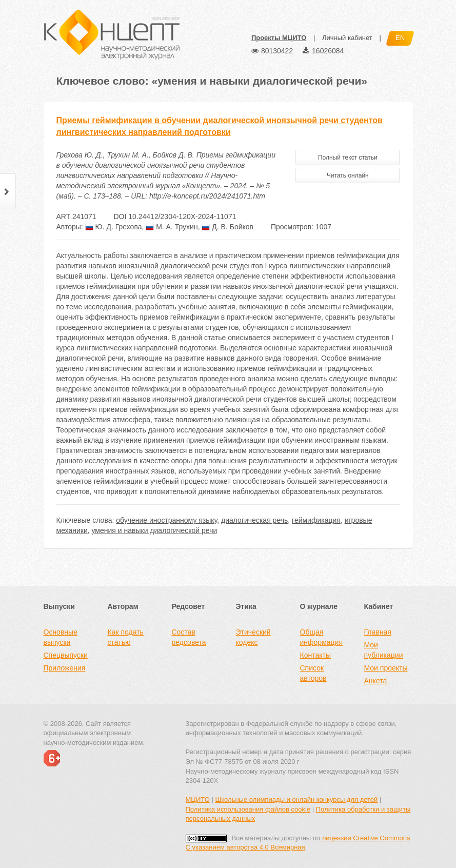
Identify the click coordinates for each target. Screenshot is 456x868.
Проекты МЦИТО (279, 38)
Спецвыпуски (66, 655)
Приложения (65, 668)
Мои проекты (386, 668)
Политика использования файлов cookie (248, 809)
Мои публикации (384, 650)
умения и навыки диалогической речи (155, 530)
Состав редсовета (189, 637)
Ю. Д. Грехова (114, 227)
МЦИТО (198, 800)
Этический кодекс (253, 637)
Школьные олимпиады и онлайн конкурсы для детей (296, 800)
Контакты (315, 655)
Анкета (376, 681)
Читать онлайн (348, 175)
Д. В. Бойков (227, 227)
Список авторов (313, 673)
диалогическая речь (254, 520)
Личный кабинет (347, 38)
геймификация (316, 520)
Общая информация (321, 637)
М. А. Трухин (172, 227)
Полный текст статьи (348, 157)
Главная (378, 632)
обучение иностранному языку (166, 520)
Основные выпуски (61, 637)
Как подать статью (126, 637)
